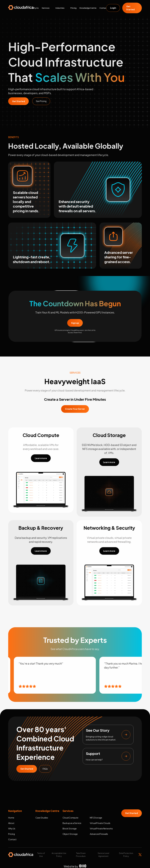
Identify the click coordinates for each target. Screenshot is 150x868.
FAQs (45, 769)
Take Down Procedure (81, 855)
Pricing (73, 8)
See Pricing (41, 101)
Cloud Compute (70, 818)
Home (11, 818)
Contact (103, 8)
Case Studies (42, 818)
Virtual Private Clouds (100, 823)
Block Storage (70, 828)
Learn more (41, 458)
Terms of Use (41, 855)
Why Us (35, 8)
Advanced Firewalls (99, 834)
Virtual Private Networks (101, 828)
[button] (49, 8)
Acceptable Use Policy (59, 855)
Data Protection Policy (126, 855)
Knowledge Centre (88, 8)
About (11, 823)
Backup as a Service (72, 823)
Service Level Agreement (103, 855)
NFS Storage (96, 818)
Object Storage (70, 834)
